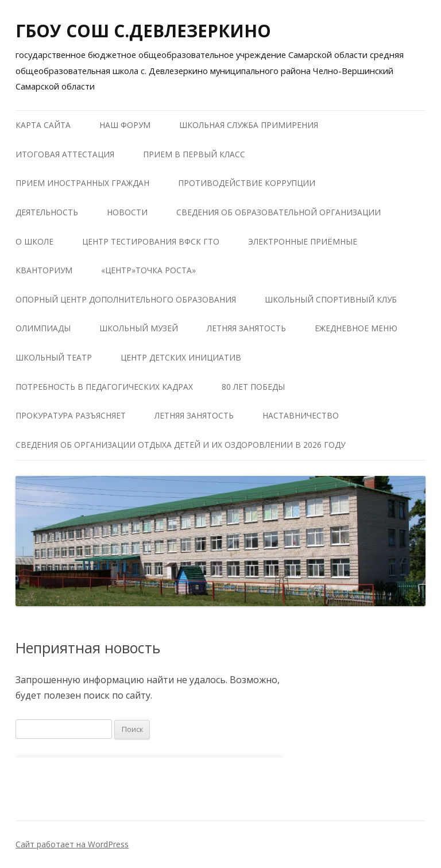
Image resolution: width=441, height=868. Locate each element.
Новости (127, 212)
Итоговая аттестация (65, 154)
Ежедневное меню (356, 328)
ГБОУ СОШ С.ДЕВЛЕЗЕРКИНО (143, 31)
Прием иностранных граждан (82, 183)
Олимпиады (43, 328)
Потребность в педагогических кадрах (104, 387)
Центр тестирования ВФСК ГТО (151, 241)
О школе (34, 241)
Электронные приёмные (303, 241)
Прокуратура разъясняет (71, 415)
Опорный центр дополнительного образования (126, 299)
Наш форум (125, 125)
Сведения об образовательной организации (278, 212)
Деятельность (47, 212)
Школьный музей (139, 328)
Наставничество (301, 415)
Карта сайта (43, 125)
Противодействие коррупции (247, 183)
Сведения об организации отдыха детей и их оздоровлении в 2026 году (180, 445)
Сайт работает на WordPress (72, 844)
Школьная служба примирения (249, 125)
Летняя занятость (246, 328)
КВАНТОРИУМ (44, 270)
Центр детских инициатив (181, 357)
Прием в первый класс (194, 154)
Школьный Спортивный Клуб (331, 299)
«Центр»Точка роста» (148, 270)
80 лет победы (253, 387)
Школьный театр (54, 357)
